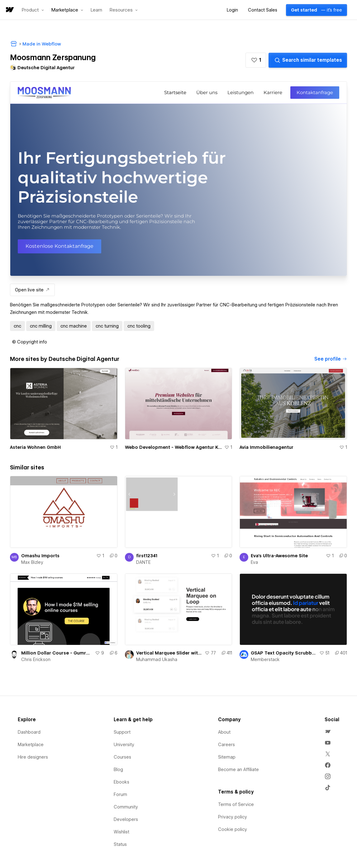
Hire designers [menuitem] (33, 757)
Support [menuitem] (122, 732)
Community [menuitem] (126, 807)
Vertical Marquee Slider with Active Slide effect (169, 653)
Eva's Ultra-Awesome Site (279, 556)
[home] (9, 10)
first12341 (147, 556)
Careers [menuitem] (226, 745)
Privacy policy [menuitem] (233, 817)
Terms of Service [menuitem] (236, 804)
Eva (254, 562)
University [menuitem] (124, 745)
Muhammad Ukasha (157, 659)
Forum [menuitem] (120, 794)
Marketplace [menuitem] (31, 745)
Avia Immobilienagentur (267, 447)
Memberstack (265, 659)
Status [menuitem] (120, 844)
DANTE (143, 562)
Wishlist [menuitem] (121, 832)
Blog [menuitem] (118, 770)
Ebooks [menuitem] (121, 782)
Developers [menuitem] (126, 819)
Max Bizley (32, 562)
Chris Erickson (36, 659)
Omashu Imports (40, 556)
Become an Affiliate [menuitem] (238, 770)
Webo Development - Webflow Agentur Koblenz (174, 447)
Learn (96, 10)
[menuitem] (328, 731)
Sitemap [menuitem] (227, 757)
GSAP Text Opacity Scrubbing (284, 653)
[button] (33, 10)
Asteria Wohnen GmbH (35, 447)
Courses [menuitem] (122, 757)
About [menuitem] (224, 732)
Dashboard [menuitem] (29, 732)
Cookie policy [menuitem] (233, 829)
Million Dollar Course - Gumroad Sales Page (57, 653)
